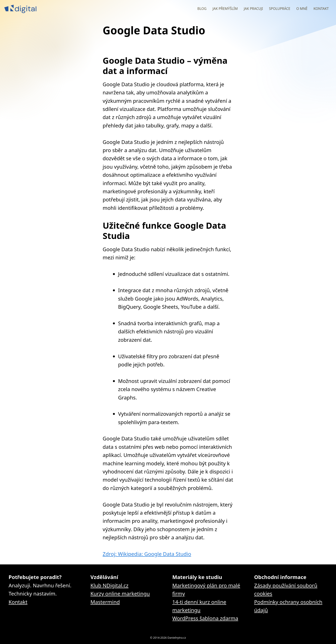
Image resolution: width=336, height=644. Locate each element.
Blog (202, 9)
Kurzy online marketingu (120, 593)
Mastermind (105, 602)
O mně (302, 9)
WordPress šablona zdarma (205, 618)
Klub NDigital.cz (109, 585)
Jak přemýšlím (225, 9)
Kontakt (321, 9)
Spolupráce (280, 9)
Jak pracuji (253, 9)
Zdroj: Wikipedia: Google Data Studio (147, 554)
